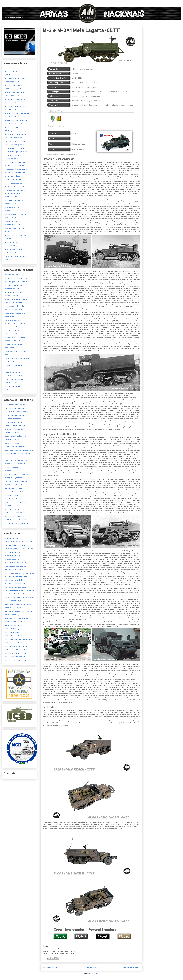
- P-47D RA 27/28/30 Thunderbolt (15, 228)
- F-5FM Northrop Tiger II (12, 320)
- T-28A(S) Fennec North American (16, 376)
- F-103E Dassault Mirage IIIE (14, 166)
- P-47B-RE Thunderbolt (12, 221)
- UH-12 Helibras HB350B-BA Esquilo (16, 636)
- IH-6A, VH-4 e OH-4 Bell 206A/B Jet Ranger (19, 590)
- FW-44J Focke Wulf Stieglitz (14, 306)
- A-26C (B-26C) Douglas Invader (15, 82)
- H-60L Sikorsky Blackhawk (13, 570)
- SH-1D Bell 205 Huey (11, 615)
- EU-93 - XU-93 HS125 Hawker (14, 141)
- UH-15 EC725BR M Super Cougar (15, 646)
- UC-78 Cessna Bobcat (12, 386)
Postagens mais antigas (132, 967)
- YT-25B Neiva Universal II (13, 365)
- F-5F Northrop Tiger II (12, 317)
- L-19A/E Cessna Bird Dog (13, 180)
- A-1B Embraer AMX (11, 275)
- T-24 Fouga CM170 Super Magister (16, 358)
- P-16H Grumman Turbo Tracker (15, 200)
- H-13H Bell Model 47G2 (12, 556)
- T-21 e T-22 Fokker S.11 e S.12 (15, 351)
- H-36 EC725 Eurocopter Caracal (15, 566)
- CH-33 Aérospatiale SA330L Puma (16, 545)
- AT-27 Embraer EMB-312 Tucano (16, 120)
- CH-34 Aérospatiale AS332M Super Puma (19, 549)
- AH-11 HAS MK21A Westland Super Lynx (18, 622)
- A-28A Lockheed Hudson (13, 85)
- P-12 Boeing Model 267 (12, 194)
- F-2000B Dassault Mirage (13, 327)
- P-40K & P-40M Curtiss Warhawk (16, 214)
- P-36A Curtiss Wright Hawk (14, 204)
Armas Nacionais (3, 7)
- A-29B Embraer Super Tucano (15, 92)
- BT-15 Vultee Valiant (12, 296)
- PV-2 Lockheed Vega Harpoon (15, 190)
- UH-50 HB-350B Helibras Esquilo (15, 653)
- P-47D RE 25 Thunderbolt (13, 225)
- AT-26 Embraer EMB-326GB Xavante (17, 113)
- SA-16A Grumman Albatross (14, 239)
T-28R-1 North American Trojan (15, 256)
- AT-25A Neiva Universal (13, 110)
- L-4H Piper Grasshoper (12, 176)
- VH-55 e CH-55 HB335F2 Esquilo (15, 660)
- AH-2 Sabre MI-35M (11, 538)
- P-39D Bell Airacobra (11, 207)
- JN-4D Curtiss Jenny (11, 330)
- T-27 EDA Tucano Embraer (13, 372)
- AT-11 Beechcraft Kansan (13, 285)
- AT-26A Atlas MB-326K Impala (15, 117)
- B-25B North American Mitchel (15, 134)
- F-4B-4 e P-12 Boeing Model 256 (15, 145)
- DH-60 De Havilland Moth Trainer (16, 299)
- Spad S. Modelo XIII (11, 242)
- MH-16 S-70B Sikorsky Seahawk (15, 601)
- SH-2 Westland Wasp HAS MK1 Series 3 (18, 604)
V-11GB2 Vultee (10, 260)
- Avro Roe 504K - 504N (12, 289)
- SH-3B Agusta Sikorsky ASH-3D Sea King (18, 611)
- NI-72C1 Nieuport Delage (13, 183)
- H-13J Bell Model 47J (11, 559)
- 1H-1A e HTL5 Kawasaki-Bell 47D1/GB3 (18, 542)
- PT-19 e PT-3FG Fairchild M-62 (15, 337)
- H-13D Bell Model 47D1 (12, 552)
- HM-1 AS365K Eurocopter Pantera (16, 577)
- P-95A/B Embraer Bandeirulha (15, 232)
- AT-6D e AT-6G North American (15, 106)
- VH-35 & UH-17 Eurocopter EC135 (16, 657)
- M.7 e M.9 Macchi (10, 334)
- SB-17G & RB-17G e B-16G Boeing (16, 235)
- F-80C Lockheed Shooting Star (15, 162)
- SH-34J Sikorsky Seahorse (13, 625)
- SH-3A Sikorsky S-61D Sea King (15, 608)
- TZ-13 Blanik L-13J (11, 383)
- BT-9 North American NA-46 (14, 292)
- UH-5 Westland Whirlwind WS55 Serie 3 (18, 650)
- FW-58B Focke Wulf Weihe (14, 310)
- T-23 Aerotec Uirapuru (12, 355)
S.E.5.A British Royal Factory (14, 253)
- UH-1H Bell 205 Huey (11, 632)
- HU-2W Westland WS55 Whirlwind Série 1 (19, 597)
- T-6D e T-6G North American (14, 348)
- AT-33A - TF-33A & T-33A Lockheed (17, 124)
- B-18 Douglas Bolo (11, 131)
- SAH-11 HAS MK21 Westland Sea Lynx (18, 618)
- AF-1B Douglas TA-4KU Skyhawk (16, 282)
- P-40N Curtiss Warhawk (13, 218)
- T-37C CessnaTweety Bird (13, 379)
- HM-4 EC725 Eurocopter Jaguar (15, 587)
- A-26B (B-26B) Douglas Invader (15, 78)
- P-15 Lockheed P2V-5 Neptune (15, 197)
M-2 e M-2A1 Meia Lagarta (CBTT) (82, 30)
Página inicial (92, 967)
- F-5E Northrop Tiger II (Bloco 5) (15, 148)
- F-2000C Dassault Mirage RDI (15, 173)
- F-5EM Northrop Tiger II (12, 155)
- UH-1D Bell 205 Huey (11, 629)
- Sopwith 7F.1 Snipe (11, 246)
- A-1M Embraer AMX (11, 71)
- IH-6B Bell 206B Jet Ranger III (14, 594)
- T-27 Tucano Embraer (12, 369)
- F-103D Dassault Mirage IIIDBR (15, 324)
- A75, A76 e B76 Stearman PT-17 (15, 278)
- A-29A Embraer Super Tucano (15, 89)
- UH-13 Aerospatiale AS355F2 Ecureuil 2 (18, 639)
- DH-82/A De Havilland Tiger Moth (16, 303)
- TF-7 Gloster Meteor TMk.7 (14, 344)
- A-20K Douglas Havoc (12, 75)
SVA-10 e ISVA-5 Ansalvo (13, 249)
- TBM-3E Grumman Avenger (14, 390)
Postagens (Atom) (94, 974)
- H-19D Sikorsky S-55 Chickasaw (15, 563)
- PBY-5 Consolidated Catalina (14, 187)
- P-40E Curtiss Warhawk (13, 211)
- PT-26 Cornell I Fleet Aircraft (14, 341)
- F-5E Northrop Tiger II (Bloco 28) (15, 152)
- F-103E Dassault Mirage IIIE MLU (16, 169)
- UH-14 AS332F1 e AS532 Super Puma (17, 643)
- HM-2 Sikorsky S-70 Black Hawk (15, 580)
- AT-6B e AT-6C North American (15, 103)
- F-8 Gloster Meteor (11, 159)
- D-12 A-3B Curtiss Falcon (13, 138)
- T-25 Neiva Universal (12, 362)
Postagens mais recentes (51, 967)
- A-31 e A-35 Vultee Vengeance (15, 96)
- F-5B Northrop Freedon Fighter (15, 313)
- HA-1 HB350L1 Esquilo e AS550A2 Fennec (19, 573)
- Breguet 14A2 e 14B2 (12, 127)
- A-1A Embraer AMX (11, 68)
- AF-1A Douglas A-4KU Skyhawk (15, 99)
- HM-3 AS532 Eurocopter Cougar (15, 584)
